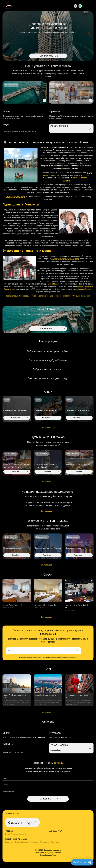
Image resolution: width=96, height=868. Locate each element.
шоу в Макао (53, 284)
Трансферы (34, 842)
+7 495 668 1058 (17, 752)
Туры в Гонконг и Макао (16, 839)
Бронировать (46, 56)
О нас (7, 834)
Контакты (23, 834)
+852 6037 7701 (67, 738)
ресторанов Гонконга (84, 289)
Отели (17, 842)
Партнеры (55, 842)
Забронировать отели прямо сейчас (48, 351)
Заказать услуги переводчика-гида (48, 378)
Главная (9, 831)
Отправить (45, 799)
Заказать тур (20, 822)
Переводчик (45, 842)
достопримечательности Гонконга (65, 259)
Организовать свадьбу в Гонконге (48, 360)
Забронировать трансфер (48, 369)
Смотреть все (47, 427)
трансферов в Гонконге (16, 197)
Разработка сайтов (48, 855)
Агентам (14, 834)
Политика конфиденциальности (48, 853)
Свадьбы (25, 842)
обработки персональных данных (67, 658)
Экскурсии (9, 842)
